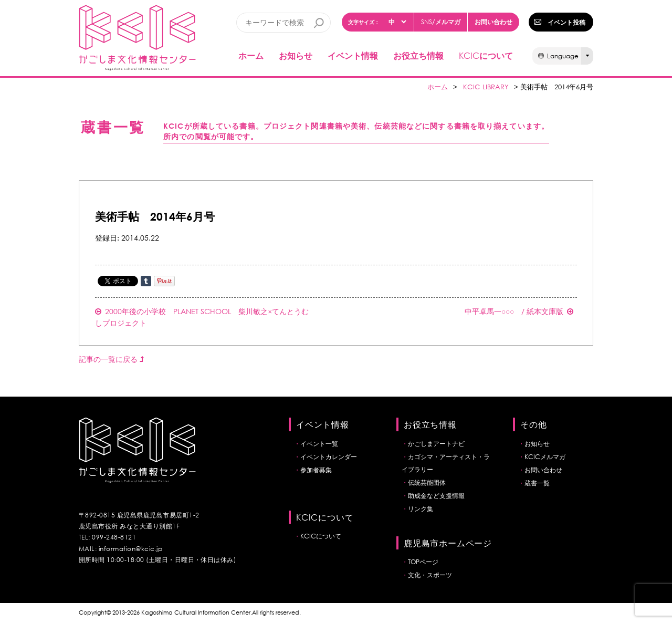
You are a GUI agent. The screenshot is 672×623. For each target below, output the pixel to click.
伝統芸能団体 (427, 482)
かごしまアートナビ (436, 444)
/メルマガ (441, 22)
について (486, 55)
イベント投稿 (566, 22)
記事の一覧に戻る (111, 359)
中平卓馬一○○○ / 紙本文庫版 (519, 311)
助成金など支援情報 (436, 496)
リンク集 (421, 509)
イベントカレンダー (329, 457)
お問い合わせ (493, 22)
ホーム (251, 55)
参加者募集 (316, 470)
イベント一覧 (319, 444)
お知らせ (296, 55)
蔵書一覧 (537, 483)
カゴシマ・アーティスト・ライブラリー (446, 463)
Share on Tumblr (146, 281)
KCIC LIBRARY (486, 87)
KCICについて (321, 536)
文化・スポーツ (430, 575)
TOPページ (423, 562)
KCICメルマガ (545, 457)
